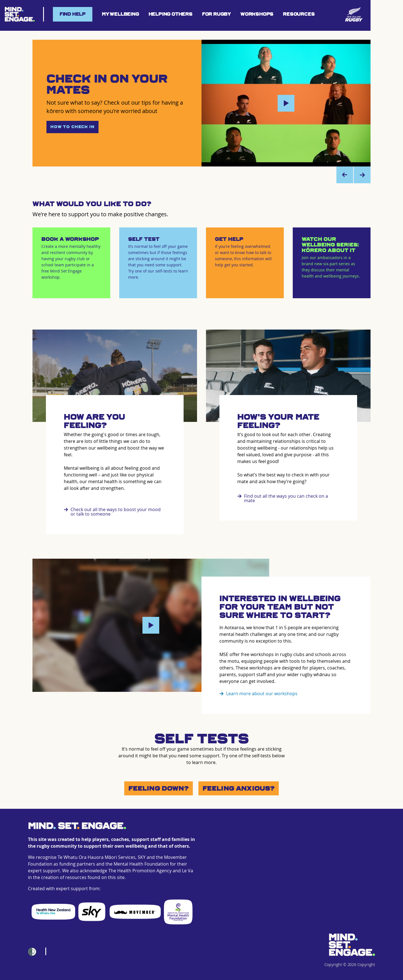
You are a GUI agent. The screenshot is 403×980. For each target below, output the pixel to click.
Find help (73, 14)
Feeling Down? (159, 788)
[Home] (352, 945)
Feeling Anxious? (239, 788)
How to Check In (72, 127)
